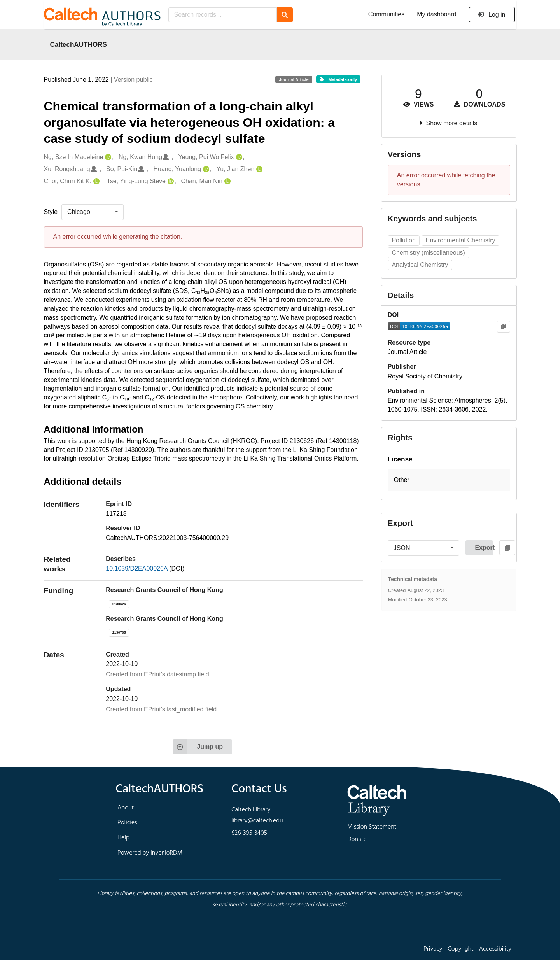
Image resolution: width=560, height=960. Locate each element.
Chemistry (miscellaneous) (428, 253)
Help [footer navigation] (123, 838)
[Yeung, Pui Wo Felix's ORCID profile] (238, 157)
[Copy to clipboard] (503, 327)
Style (51, 212)
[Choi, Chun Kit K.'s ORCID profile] (95, 181)
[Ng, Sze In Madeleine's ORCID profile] (107, 157)
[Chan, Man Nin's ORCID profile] (227, 181)
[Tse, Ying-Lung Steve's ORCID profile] (170, 181)
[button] (449, 480)
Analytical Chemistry (420, 265)
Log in (491, 15)
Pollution (403, 240)
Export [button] (484, 547)
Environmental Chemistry (461, 240)
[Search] (285, 15)
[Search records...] (223, 15)
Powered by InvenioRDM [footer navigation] (150, 853)
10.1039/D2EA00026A (137, 568)
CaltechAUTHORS (79, 44)
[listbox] (93, 212)
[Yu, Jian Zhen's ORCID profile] (258, 169)
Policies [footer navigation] (127, 823)
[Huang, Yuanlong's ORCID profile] (205, 169)
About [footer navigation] (126, 808)
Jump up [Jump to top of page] (198, 747)
